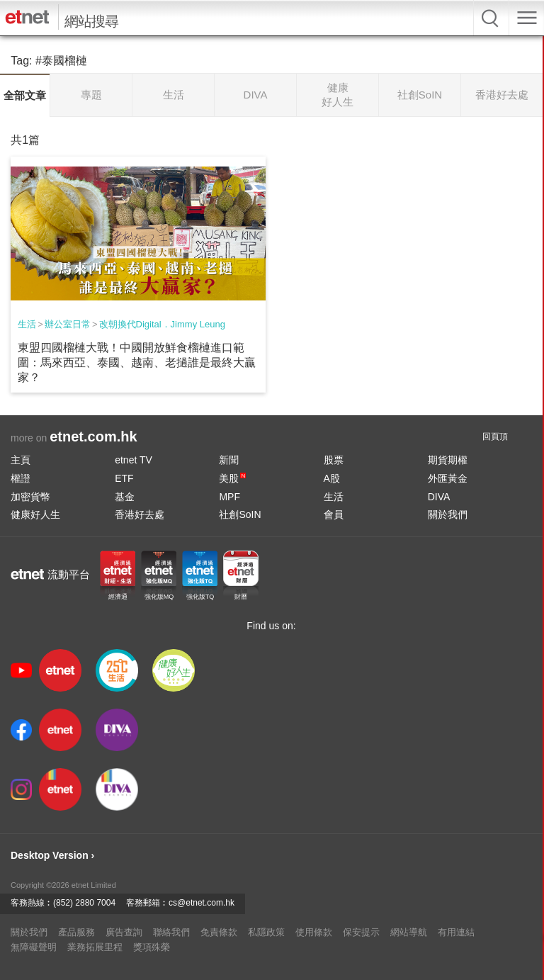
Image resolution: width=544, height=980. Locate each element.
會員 (334, 514)
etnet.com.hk (93, 437)
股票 (334, 460)
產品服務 (76, 932)
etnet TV (134, 460)
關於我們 (448, 514)
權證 (21, 478)
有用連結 (456, 932)
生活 (27, 324)
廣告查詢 (124, 932)
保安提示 (361, 932)
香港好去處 (140, 514)
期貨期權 (448, 460)
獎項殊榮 (152, 947)
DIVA (439, 497)
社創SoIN (240, 514)
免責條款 (219, 932)
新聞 (229, 460)
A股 (332, 478)
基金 (125, 497)
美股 (232, 478)
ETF (124, 478)
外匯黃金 (448, 478)
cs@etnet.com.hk (202, 903)
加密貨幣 (30, 497)
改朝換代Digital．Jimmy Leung (162, 324)
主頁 (21, 460)
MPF (229, 497)
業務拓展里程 (95, 947)
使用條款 (314, 932)
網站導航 (409, 932)
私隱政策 (266, 932)
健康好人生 (35, 514)
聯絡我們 (171, 932)
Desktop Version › (52, 855)
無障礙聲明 (34, 947)
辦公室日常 (68, 324)
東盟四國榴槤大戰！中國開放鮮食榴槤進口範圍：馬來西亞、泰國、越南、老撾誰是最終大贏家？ (137, 362)
